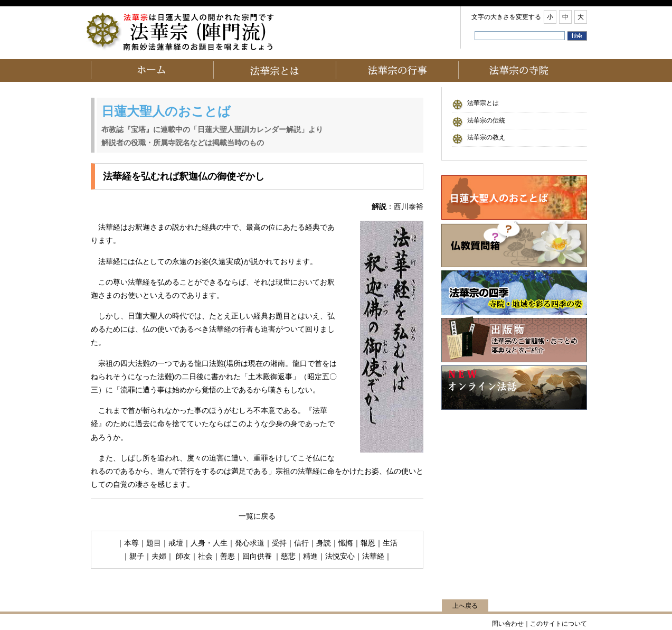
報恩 (368, 543)
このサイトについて (559, 624)
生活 (390, 543)
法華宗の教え (486, 137)
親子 (137, 556)
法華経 (373, 556)
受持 (279, 543)
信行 (301, 543)
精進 (310, 556)
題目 (154, 543)
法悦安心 (340, 556)
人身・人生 (209, 543)
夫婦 (159, 556)
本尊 (131, 543)
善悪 (228, 556)
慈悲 (288, 556)
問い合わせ (508, 624)
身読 (324, 543)
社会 (205, 556)
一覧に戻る (257, 516)
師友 (183, 556)
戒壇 (176, 543)
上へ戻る (465, 606)
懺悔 (346, 543)
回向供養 (258, 556)
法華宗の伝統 (486, 120)
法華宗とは (483, 103)
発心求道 (250, 543)
